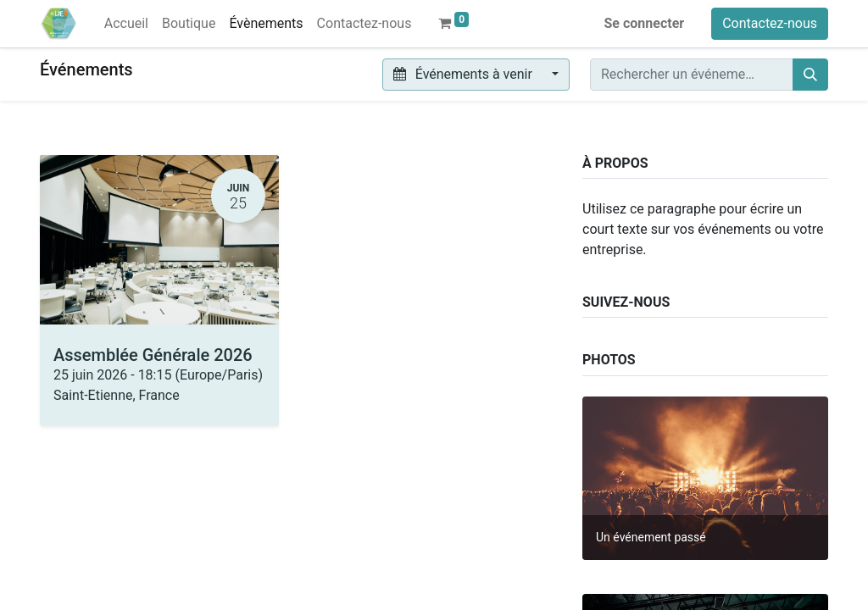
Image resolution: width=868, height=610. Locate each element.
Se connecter (645, 23)
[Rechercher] (810, 75)
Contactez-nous (770, 23)
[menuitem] (126, 24)
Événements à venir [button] (464, 74)
